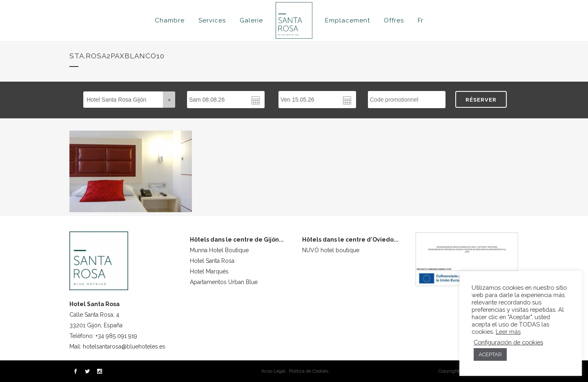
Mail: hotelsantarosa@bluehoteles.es (117, 346)
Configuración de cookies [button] (508, 342)
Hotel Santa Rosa (212, 261)
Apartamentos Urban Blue (224, 282)
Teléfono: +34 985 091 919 (103, 336)
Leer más (508, 332)
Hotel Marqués (209, 271)
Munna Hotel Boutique (219, 250)
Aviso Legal (273, 371)
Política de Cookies (309, 371)
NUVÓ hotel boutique (331, 250)
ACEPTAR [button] (490, 354)
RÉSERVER (481, 100)
